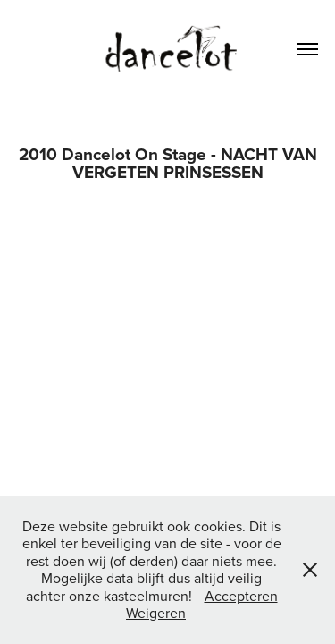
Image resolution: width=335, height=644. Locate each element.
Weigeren (156, 613)
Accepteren (241, 596)
